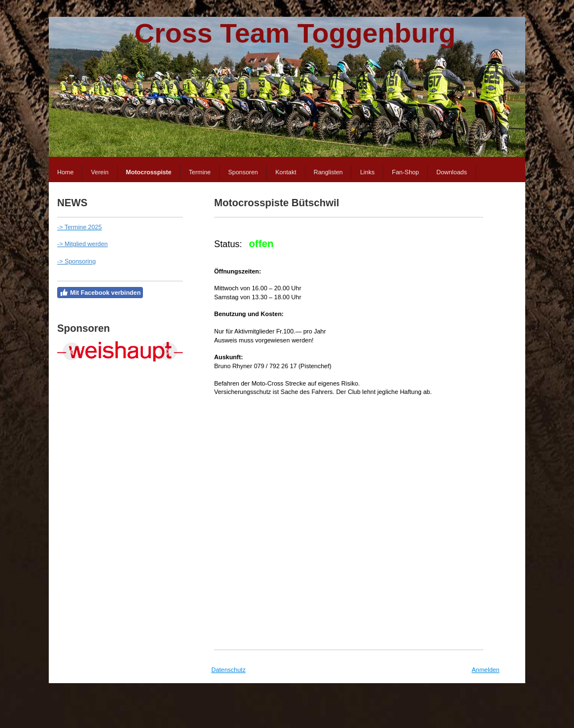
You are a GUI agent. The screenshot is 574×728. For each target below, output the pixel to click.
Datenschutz (228, 670)
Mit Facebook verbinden (100, 293)
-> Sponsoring (77, 261)
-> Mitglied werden (82, 244)
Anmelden (485, 670)
